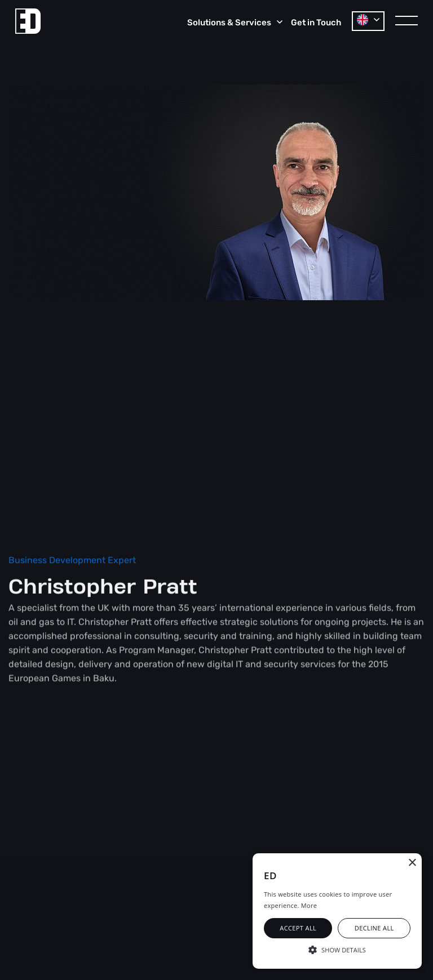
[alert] (337, 911)
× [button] (412, 863)
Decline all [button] (374, 928)
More (309, 905)
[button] (337, 949)
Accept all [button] (298, 928)
